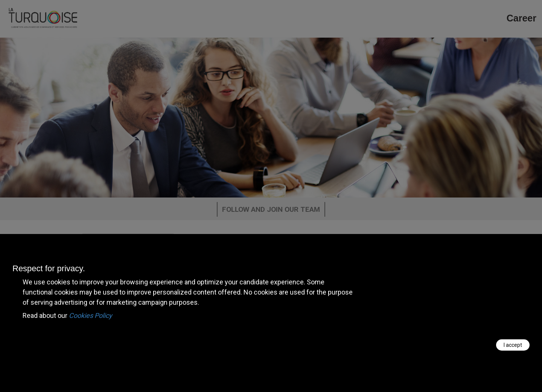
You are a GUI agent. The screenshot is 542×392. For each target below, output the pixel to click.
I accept (513, 345)
